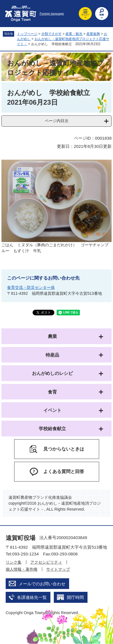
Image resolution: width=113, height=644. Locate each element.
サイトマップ (58, 569)
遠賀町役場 (21, 538)
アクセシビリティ (46, 562)
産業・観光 (74, 34)
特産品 (52, 355)
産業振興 (93, 34)
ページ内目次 (57, 121)
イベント (52, 410)
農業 (52, 336)
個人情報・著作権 (22, 569)
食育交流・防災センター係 (31, 287)
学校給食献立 (52, 429)
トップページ (27, 34)
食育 (52, 392)
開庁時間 (75, 597)
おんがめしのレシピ (52, 373)
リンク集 (14, 562)
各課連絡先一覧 (32, 597)
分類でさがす (52, 34)
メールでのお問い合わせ (42, 584)
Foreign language (52, 14)
